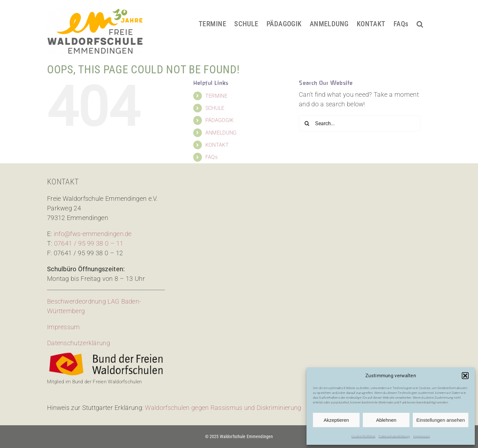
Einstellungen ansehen (441, 420)
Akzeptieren (336, 420)
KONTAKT (217, 145)
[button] (465, 376)
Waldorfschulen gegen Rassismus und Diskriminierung (223, 408)
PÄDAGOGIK (220, 120)
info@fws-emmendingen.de (93, 234)
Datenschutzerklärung (394, 436)
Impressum (422, 436)
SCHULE (215, 108)
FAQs (211, 157)
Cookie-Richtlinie (363, 436)
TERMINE (216, 96)
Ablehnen (386, 420)
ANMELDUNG (221, 133)
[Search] (307, 123)
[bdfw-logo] (106, 354)
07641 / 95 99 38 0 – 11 (89, 243)
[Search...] (360, 123)
